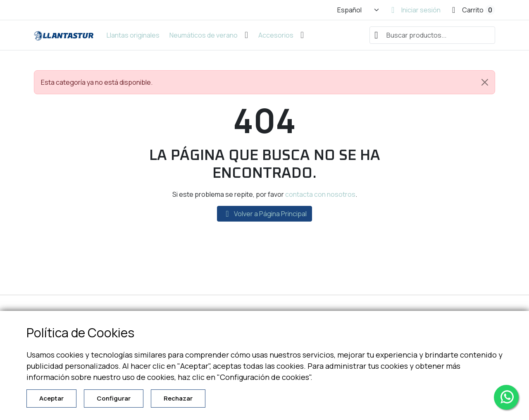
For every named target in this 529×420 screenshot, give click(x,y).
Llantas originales (133, 35)
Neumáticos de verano (204, 35)
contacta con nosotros (320, 194)
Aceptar (51, 398)
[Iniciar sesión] (416, 10)
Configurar (114, 398)
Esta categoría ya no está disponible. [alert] (268, 82)
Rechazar (178, 398)
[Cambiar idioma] (359, 10)
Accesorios (276, 35)
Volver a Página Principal (264, 214)
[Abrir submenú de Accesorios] (302, 35)
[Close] (485, 82)
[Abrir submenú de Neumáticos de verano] (246, 35)
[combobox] (432, 35)
